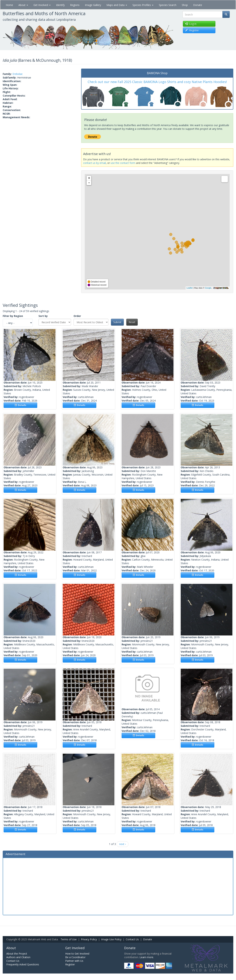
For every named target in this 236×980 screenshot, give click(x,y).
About (23, 5)
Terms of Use (69, 939)
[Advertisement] (118, 886)
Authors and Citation (18, 957)
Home (9, 5)
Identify (60, 5)
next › (123, 844)
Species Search (168, 5)
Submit (117, 322)
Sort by (43, 316)
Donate (198, 5)
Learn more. (147, 957)
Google (208, 288)
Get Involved (42, 5)
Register (70, 964)
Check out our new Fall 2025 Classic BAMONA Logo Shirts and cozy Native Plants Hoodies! (157, 82)
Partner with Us (74, 961)
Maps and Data (117, 5)
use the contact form (123, 163)
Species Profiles (143, 5)
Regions (75, 5)
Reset (132, 322)
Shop (185, 5)
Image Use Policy (111, 939)
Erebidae (18, 74)
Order (77, 316)
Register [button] (192, 30)
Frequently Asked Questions (23, 964)
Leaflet (189, 288)
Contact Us (132, 939)
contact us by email (95, 163)
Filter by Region (13, 316)
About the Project (17, 954)
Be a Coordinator (75, 957)
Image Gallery (93, 5)
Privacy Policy (89, 939)
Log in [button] (191, 24)
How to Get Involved (77, 954)
